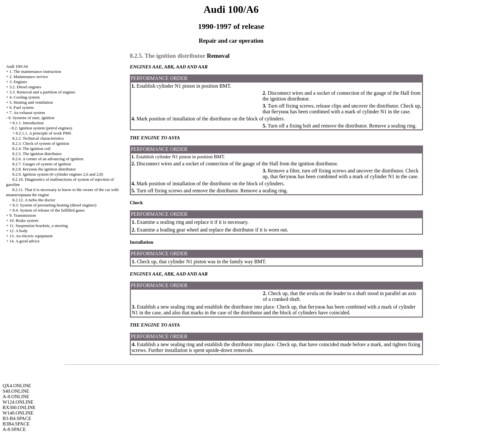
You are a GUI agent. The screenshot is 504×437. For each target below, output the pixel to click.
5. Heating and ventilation (31, 102)
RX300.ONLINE (19, 407)
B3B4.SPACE (16, 424)
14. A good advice (24, 241)
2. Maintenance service (29, 77)
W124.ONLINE (18, 402)
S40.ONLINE (16, 391)
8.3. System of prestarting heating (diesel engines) (54, 205)
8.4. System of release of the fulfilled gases (49, 210)
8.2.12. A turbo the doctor (34, 200)
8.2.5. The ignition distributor (37, 154)
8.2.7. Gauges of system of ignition (42, 164)
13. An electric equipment (31, 236)
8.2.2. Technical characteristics (38, 138)
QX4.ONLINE (17, 386)
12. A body (18, 231)
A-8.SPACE (14, 429)
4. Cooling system (24, 97)
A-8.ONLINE (16, 397)
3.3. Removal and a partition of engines (42, 92)
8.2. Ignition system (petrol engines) (42, 128)
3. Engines (18, 82)
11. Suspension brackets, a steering (38, 226)
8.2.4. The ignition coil (31, 149)
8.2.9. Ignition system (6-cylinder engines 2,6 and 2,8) (58, 174)
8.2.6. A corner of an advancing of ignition (48, 159)
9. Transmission (22, 215)
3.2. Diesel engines (25, 87)
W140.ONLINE (18, 413)
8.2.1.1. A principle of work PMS (44, 133)
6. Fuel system (21, 107)
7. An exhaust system (27, 113)
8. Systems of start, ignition (31, 118)
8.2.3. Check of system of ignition (41, 143)
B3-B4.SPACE (17, 418)
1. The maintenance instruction (35, 71)
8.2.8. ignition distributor (44, 169)
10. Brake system (24, 220)
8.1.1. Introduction (28, 123)
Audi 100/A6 (17, 66)
